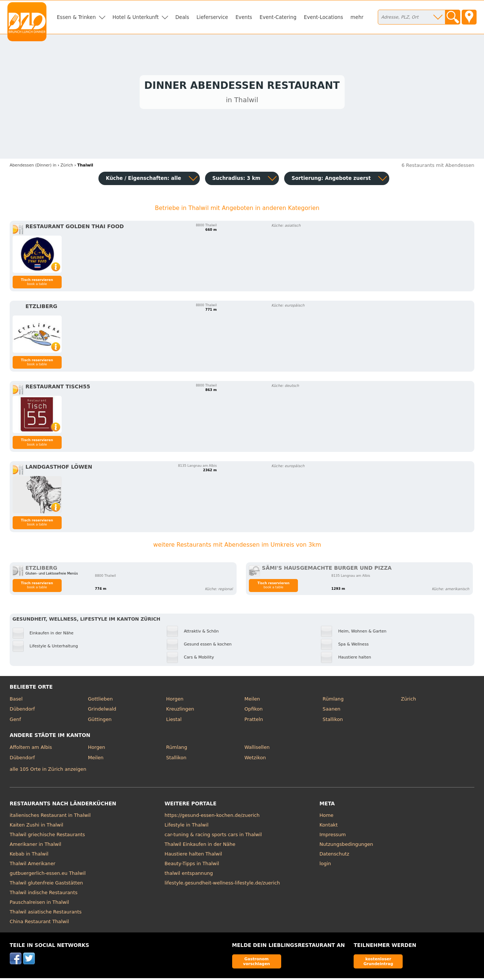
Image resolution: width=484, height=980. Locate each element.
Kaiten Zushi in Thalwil (36, 827)
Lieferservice (212, 17)
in (33, 167)
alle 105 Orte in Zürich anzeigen (48, 771)
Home (327, 817)
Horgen (175, 700)
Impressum (333, 836)
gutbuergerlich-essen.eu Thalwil (48, 875)
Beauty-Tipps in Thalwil (192, 865)
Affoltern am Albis (31, 749)
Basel (16, 700)
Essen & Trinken (76, 17)
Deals (182, 17)
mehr (357, 17)
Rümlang (333, 700)
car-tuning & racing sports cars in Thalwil (213, 836)
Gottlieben (100, 700)
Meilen (252, 700)
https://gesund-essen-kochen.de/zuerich (212, 817)
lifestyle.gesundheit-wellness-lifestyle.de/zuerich (222, 885)
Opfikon (254, 711)
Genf (15, 721)
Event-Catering (278, 17)
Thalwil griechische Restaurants (47, 836)
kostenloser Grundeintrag (378, 963)
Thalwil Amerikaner (33, 865)
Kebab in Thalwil (29, 856)
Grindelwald (102, 711)
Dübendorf (22, 711)
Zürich (408, 700)
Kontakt (329, 827)
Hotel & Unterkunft (136, 17)
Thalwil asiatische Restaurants (46, 914)
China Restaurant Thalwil (39, 923)
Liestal (174, 721)
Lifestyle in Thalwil (186, 827)
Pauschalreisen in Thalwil (39, 904)
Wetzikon (255, 759)
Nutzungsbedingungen (346, 846)
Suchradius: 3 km (236, 180)
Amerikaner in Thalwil (35, 846)
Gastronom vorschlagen (256, 963)
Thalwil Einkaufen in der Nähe (200, 846)
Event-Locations (324, 17)
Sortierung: (331, 180)
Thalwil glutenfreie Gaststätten (46, 885)
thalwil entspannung (189, 875)
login (325, 865)
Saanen (332, 711)
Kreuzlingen (180, 711)
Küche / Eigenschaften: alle (144, 180)
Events (244, 17)
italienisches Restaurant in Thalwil (50, 817)
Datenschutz (334, 856)
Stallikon (333, 721)
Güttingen (100, 721)
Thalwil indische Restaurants (44, 894)
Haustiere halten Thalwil (193, 856)
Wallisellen (257, 749)
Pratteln (254, 721)
